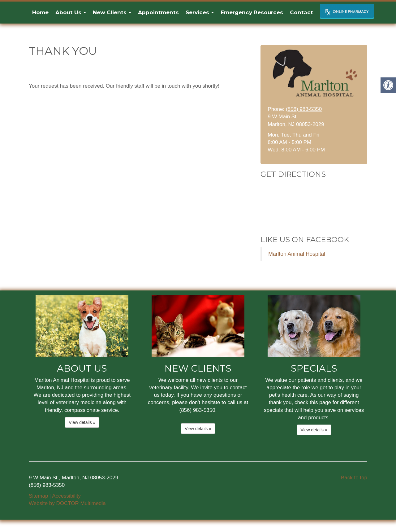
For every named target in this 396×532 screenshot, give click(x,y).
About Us (71, 12)
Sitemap (38, 496)
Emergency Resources (252, 12)
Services (200, 12)
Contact (301, 12)
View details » (82, 422)
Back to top (354, 478)
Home (40, 12)
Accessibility (66, 496)
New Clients (112, 12)
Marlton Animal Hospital (297, 254)
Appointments (158, 12)
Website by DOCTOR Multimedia (67, 503)
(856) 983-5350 (304, 109)
